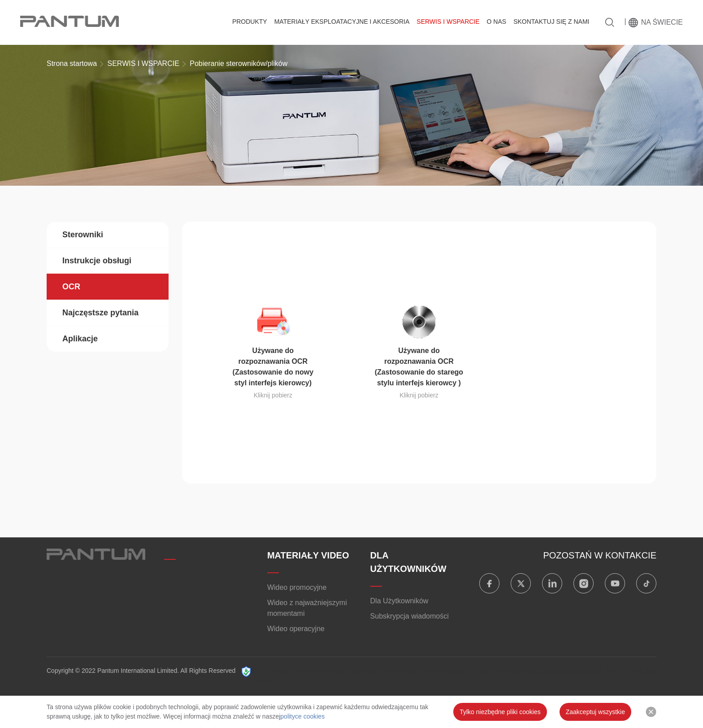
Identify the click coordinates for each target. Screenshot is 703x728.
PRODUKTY (250, 22)
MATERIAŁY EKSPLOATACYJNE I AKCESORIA (342, 22)
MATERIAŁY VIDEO (308, 555)
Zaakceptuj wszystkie (595, 712)
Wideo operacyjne (296, 629)
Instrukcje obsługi (97, 261)
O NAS (497, 22)
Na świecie (662, 22)
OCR (71, 287)
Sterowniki (83, 235)
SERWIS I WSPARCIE (448, 22)
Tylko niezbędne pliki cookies (500, 712)
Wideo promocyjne (297, 587)
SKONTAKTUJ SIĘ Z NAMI (551, 22)
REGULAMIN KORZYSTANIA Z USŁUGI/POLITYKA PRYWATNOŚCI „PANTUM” (379, 671)
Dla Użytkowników (399, 601)
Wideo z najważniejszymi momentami (307, 608)
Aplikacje (80, 339)
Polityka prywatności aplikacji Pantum (569, 671)
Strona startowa (72, 63)
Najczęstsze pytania (100, 313)
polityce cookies (302, 716)
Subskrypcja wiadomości (410, 616)
